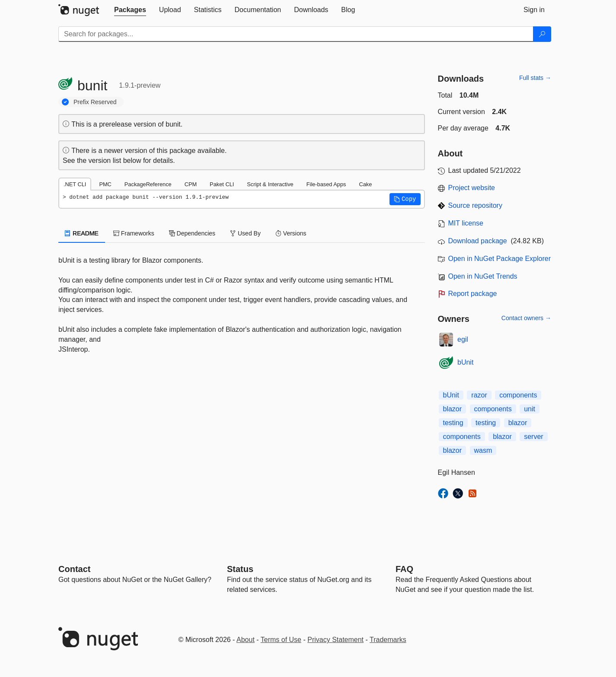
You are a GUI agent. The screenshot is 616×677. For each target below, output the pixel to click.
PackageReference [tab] (148, 184)
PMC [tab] (105, 184)
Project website (472, 188)
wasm (483, 450)
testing (453, 423)
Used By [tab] (245, 233)
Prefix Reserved (95, 102)
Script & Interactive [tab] (270, 184)
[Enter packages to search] (296, 34)
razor (479, 395)
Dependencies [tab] (192, 233)
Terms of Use (281, 640)
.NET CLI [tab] (75, 184)
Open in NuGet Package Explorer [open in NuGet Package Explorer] (500, 259)
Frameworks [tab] (134, 233)
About (246, 640)
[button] (405, 199)
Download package (478, 241)
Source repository (475, 205)
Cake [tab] (365, 184)
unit (530, 409)
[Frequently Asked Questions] (404, 569)
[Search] (542, 34)
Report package (473, 294)
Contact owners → (526, 318)
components (518, 395)
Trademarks (388, 640)
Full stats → (535, 78)
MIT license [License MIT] (466, 223)
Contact (74, 569)
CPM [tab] (191, 184)
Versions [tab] (291, 233)
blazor (453, 409)
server (533, 437)
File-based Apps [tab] (326, 184)
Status (240, 569)
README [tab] (82, 233)
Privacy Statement (335, 640)
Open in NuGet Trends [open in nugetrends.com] (483, 276)
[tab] (130, 10)
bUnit (465, 362)
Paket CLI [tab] (222, 184)
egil (463, 339)
